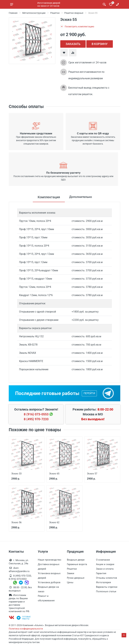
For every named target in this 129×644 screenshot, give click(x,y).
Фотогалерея (103, 582)
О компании (103, 560)
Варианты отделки (107, 587)
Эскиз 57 (92, 474)
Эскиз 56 (16, 522)
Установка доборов (49, 582)
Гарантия (101, 573)
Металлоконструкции (34, 13)
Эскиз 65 (54, 474)
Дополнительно (81, 197)
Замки (71, 573)
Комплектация (48, 197)
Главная (13, 13)
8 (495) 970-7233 (36, 419)
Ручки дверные (76, 578)
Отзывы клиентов (107, 578)
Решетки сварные (74, 13)
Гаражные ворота (77, 564)
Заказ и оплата (105, 569)
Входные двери (76, 560)
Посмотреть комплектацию (77, 27)
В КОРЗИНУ (100, 44)
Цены (70, 582)
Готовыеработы (24, 618)
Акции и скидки (105, 564)
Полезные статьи (106, 591)
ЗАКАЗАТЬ (73, 44)
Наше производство (50, 560)
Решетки (55, 13)
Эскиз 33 (16, 474)
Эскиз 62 (54, 522)
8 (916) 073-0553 (36, 414)
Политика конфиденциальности (26, 629)
